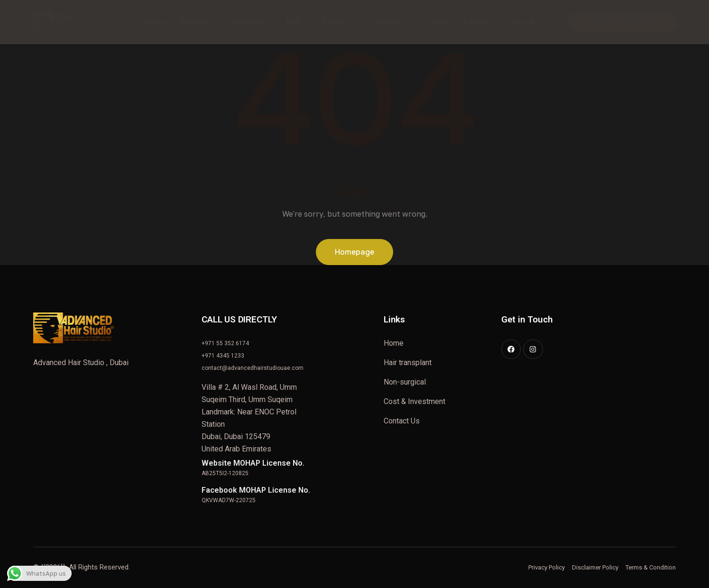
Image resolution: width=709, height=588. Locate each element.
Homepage (354, 252)
